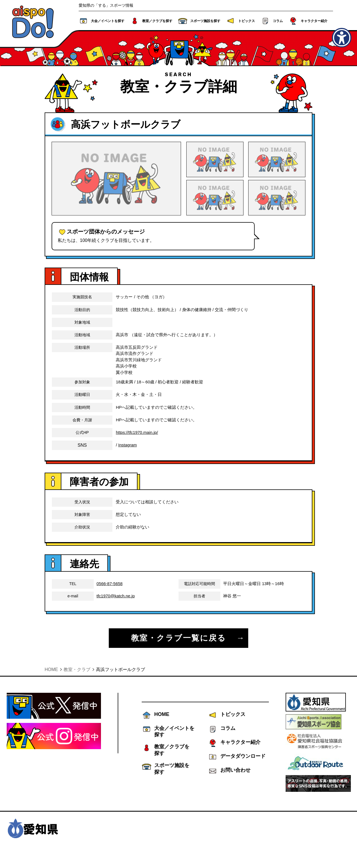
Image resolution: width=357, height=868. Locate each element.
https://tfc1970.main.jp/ (137, 444)
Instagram (128, 457)
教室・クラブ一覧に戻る (179, 650)
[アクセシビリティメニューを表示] (342, 38)
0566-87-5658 (109, 596)
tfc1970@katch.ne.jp (116, 608)
